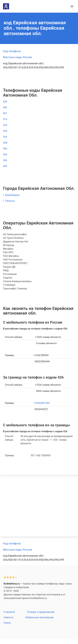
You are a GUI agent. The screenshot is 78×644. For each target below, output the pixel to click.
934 (5, 137)
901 (5, 113)
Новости (8, 617)
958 (5, 143)
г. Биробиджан (11, 195)
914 (5, 119)
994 (5, 154)
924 (5, 125)
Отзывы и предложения (41, 612)
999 (5, 166)
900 (5, 107)
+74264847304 (42, 403)
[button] (72, 6)
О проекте (9, 612)
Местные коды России (17, 57)
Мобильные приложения (40, 617)
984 (5, 149)
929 (5, 131)
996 (5, 160)
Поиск (7, 623)
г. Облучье (9, 201)
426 (5, 102)
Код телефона (12, 51)
